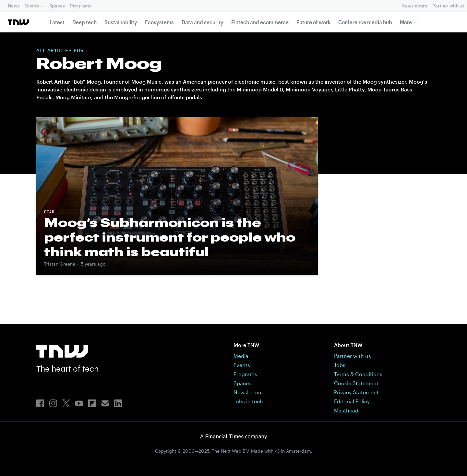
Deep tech (84, 22)
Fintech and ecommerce (260, 22)
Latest (57, 22)
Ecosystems (159, 22)
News (13, 6)
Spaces (57, 6)
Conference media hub (365, 22)
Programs (81, 6)
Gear (49, 212)
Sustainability (121, 22)
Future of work (313, 22)
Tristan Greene (60, 264)
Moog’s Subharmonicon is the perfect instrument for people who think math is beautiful (170, 237)
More (406, 22)
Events (31, 6)
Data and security (203, 22)
